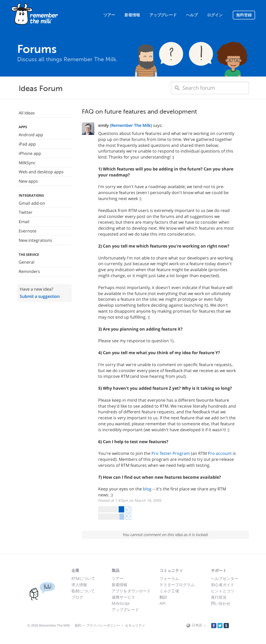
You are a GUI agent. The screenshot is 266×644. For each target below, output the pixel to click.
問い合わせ (221, 603)
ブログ (77, 597)
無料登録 (244, 15)
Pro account (220, 453)
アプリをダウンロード (131, 591)
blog (147, 489)
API (162, 603)
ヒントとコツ (223, 591)
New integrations (35, 240)
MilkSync (27, 163)
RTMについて (83, 578)
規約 (78, 625)
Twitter (26, 212)
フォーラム (169, 578)
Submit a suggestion (40, 296)
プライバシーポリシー (103, 625)
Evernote (28, 231)
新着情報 (132, 15)
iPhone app (30, 153)
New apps (28, 181)
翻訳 (163, 597)
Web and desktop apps (41, 172)
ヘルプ (192, 15)
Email (24, 222)
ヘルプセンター (225, 578)
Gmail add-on (32, 203)
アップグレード (163, 15)
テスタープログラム (177, 585)
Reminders (29, 271)
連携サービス (123, 597)
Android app (31, 135)
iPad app (27, 144)
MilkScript (121, 603)
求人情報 (79, 585)
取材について (83, 591)
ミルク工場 (169, 591)
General (26, 262)
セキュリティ (135, 625)
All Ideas (27, 113)
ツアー (109, 15)
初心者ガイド (223, 585)
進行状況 (219, 597)
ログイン (215, 15)
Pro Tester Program (171, 453)
